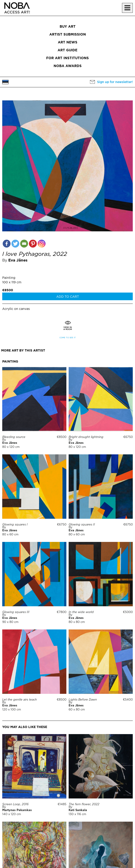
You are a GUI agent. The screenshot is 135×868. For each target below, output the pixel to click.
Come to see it (68, 338)
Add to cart (68, 297)
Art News (68, 42)
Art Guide (67, 50)
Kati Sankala (78, 810)
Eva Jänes (18, 260)
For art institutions (67, 58)
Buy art (68, 27)
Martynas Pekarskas (17, 810)
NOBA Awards (68, 66)
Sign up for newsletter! (115, 82)
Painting (9, 278)
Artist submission (68, 35)
